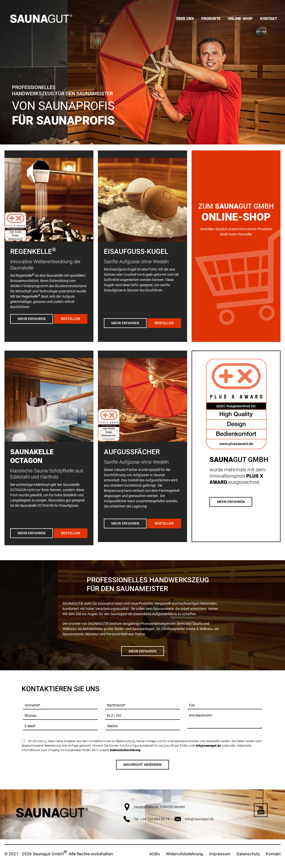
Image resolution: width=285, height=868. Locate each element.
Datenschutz (248, 854)
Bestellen (71, 319)
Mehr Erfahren (231, 502)
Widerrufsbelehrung (184, 854)
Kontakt (273, 854)
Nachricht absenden (142, 765)
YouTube (261, 810)
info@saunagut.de (208, 746)
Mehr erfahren (32, 319)
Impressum (220, 854)
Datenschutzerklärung (125, 750)
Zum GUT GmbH (236, 206)
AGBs (155, 854)
